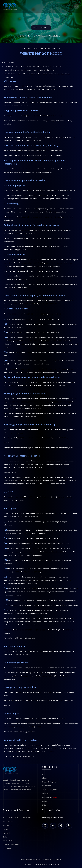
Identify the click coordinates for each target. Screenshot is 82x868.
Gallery (5, 837)
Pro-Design (7, 825)
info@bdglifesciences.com (53, 818)
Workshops (47, 786)
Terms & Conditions (11, 845)
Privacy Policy (8, 841)
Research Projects (49, 782)
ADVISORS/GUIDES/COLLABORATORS (17, 818)
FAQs (44, 805)
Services (45, 793)
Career (5, 829)
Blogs (45, 801)
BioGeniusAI (50, 797)
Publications (8, 821)
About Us (46, 778)
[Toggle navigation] (76, 6)
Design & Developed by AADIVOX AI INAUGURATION (41, 859)
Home (45, 774)
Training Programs (49, 790)
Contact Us (7, 848)
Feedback (7, 833)
